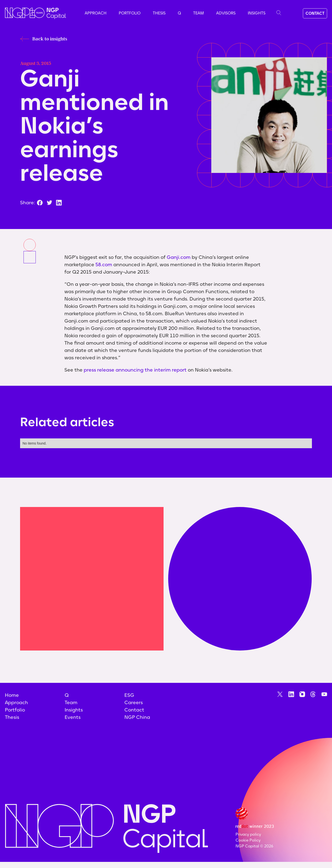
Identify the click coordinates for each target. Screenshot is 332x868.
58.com (104, 265)
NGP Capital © (254, 846)
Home (12, 695)
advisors (226, 13)
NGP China (137, 717)
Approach (96, 13)
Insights (257, 13)
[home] (36, 13)
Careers (134, 702)
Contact (134, 710)
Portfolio (130, 13)
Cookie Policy (248, 840)
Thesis (159, 13)
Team (199, 13)
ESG (129, 695)
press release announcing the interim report (135, 370)
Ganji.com (179, 257)
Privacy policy (248, 834)
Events (73, 717)
